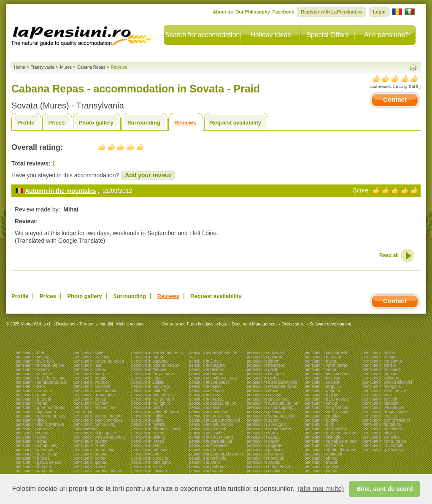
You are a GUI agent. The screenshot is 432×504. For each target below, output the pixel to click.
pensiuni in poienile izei (153, 395)
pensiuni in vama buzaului (271, 416)
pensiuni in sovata (32, 357)
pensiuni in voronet (91, 382)
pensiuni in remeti (90, 446)
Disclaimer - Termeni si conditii (85, 324)
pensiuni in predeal (33, 399)
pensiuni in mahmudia (94, 450)
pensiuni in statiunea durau (272, 386)
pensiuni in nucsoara (266, 353)
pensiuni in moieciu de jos (40, 365)
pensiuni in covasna (92, 386)
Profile (26, 123)
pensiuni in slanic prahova (40, 424)
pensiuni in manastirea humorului (94, 410)
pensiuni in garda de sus (38, 462)
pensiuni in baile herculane (40, 378)
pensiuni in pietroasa (208, 467)
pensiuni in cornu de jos (385, 441)
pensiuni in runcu (147, 433)
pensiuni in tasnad (90, 462)
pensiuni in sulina (147, 420)
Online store (293, 324)
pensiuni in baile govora (327, 399)
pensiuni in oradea (206, 399)
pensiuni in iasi (87, 365)
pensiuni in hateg (147, 357)
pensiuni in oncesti (380, 399)
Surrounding (144, 123)
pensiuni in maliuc (321, 395)
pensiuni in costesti (323, 382)
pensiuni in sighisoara (36, 412)
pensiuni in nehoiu (379, 357)
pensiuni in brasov (206, 471)
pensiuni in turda (262, 433)
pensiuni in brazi (146, 408)
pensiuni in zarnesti (34, 391)
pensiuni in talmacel (381, 374)
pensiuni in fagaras (265, 446)
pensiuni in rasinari (207, 370)
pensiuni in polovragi (150, 386)
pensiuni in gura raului (36, 454)
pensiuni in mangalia (382, 386)
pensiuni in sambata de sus (41, 382)
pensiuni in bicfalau (323, 378)
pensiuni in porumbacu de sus (213, 355)
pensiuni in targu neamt (211, 437)
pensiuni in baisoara (266, 365)
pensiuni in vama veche (269, 429)
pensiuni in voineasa (208, 412)
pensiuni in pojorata (265, 357)
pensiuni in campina (381, 437)
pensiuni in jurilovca (265, 450)
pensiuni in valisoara (382, 378)
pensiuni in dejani (205, 386)
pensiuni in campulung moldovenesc (94, 427)
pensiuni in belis (31, 386)
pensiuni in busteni (91, 441)
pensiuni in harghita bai (326, 408)
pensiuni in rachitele (208, 458)
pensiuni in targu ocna (210, 416)
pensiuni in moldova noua (213, 378)
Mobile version (129, 324)
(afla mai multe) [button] (321, 489)
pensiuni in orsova (90, 454)
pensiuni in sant (146, 446)
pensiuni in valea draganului (100, 437)
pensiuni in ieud (146, 454)
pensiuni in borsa (89, 458)
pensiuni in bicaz (205, 395)
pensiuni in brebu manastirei (331, 433)
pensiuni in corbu (263, 378)
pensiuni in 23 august (267, 424)
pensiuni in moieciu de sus (40, 416)
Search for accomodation (202, 35)
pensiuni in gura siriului (211, 441)
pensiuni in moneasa (208, 446)
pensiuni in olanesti (380, 403)
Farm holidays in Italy (207, 324)
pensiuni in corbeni (91, 403)
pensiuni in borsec (206, 374)
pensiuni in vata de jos (383, 408)
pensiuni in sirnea (321, 458)
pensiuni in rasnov (33, 370)
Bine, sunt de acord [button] (385, 489)
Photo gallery (96, 123)
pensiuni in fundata (33, 467)
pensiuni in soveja (321, 467)
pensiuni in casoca (206, 391)
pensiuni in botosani (150, 450)
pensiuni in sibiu (31, 420)
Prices (56, 123)
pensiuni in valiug (321, 403)
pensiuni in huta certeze (269, 467)
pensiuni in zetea (263, 420)
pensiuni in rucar (147, 467)
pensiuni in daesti (263, 441)
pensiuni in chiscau (149, 471)
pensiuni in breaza (33, 458)
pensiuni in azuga (263, 437)
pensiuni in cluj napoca (95, 433)
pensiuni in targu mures (153, 374)
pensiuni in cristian (380, 416)
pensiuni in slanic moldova (98, 420)
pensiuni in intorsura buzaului (216, 454)
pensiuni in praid (31, 395)
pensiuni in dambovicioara (156, 429)
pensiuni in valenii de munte (331, 441)
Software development (330, 324)
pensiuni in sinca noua (268, 399)
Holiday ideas (270, 35)
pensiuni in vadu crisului (327, 412)
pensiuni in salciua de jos (212, 403)
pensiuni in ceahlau (323, 416)
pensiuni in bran (31, 353)
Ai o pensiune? (386, 35)
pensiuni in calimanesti (326, 353)
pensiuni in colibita (148, 416)
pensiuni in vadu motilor (211, 424)
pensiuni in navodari (266, 458)
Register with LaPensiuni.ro (331, 12)
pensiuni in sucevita (150, 458)
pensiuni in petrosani (35, 450)
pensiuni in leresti (147, 441)
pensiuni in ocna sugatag (270, 408)
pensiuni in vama (31, 403)
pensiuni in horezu (148, 424)
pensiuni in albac (31, 441)
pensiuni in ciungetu (265, 374)
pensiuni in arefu (204, 462)
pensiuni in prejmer (323, 391)
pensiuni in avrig (89, 374)
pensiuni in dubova (149, 370)
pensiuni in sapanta (149, 361)
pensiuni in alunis (379, 433)
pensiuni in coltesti (264, 395)
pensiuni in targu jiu (323, 386)
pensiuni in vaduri (321, 370)
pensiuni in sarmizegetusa (98, 471)
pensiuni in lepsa (147, 378)
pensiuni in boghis (321, 420)
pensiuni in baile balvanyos (272, 382)
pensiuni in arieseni (34, 374)
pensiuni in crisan (32, 433)
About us (223, 12)
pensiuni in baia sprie (151, 462)
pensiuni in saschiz (207, 433)
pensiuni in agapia (90, 378)
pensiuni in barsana (323, 357)
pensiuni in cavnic (263, 462)
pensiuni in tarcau (205, 450)
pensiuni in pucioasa (382, 370)
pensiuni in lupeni (321, 471)
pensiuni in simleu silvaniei (387, 382)
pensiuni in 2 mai (205, 361)
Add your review (148, 175)
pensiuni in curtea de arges (99, 361)
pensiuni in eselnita (91, 357)
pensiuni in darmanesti (326, 429)
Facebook (283, 12)
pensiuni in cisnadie (323, 437)
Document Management (254, 324)
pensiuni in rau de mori (153, 399)
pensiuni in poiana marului (98, 416)
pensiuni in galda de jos (385, 450)
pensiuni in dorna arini (94, 395)
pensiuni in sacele (379, 365)
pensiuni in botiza (90, 399)
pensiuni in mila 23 (149, 391)
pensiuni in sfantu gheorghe (331, 450)
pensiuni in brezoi (379, 353)
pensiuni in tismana (265, 454)
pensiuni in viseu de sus (385, 391)
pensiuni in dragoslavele (385, 412)
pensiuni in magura (207, 365)
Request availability (236, 123)
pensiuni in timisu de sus (328, 374)
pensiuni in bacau (321, 361)
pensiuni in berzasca (324, 446)
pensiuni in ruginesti (323, 454)
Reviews (185, 123)
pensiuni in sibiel (89, 353)
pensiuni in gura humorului (40, 408)
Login (379, 12)
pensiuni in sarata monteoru (157, 353)
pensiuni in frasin (89, 467)
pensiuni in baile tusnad (96, 391)
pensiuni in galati (263, 370)
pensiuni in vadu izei (35, 429)
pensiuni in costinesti (266, 471)
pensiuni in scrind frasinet (386, 420)
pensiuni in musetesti (382, 429)
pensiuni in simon (263, 361)
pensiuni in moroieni (34, 471)
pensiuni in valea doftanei (155, 412)
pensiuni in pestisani (266, 412)
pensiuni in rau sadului (383, 446)
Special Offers (327, 35)
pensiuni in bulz (319, 424)
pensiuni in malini (321, 462)
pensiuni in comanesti (209, 382)
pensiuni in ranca (32, 437)
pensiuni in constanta (382, 361)
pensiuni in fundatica (382, 424)
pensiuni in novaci (206, 408)
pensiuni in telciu (378, 395)
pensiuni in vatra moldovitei (215, 420)
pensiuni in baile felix (35, 361)
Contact (395, 99)
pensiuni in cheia (89, 370)
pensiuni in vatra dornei (326, 365)
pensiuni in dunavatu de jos (272, 403)
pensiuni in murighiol (150, 403)
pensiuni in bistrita (148, 437)
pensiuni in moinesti (208, 429)
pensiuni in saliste (148, 382)
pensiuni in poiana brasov (155, 365)
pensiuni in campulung (37, 446)
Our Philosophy (253, 12)
